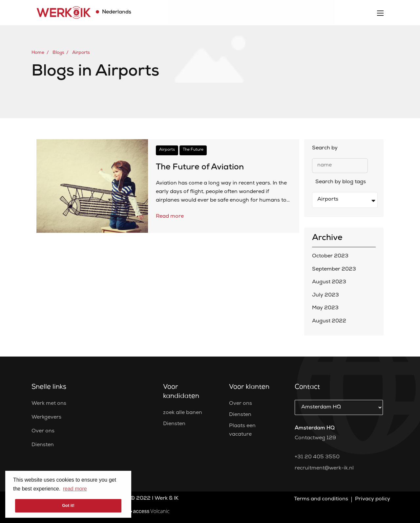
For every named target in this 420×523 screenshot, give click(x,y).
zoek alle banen (183, 413)
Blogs (58, 53)
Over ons (43, 431)
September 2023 (334, 270)
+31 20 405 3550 (317, 457)
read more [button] (75, 489)
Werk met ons (49, 404)
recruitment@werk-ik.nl (324, 469)
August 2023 (329, 282)
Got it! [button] (68, 505)
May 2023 (325, 308)
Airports (81, 53)
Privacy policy (373, 499)
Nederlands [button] (116, 12)
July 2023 (325, 295)
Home (38, 53)
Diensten (43, 445)
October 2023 (330, 256)
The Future (193, 150)
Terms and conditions (321, 499)
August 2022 (329, 321)
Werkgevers (46, 418)
